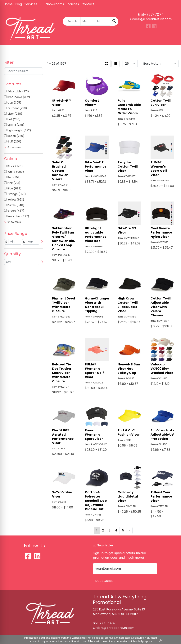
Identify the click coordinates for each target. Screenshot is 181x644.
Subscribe (104, 581)
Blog (19, 4)
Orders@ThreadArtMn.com (151, 19)
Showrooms (55, 4)
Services (31, 4)
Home (8, 4)
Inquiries (73, 4)
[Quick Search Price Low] (88, 21)
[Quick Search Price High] (103, 21)
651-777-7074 (151, 15)
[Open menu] (173, 51)
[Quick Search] (72, 21)
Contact (88, 4)
